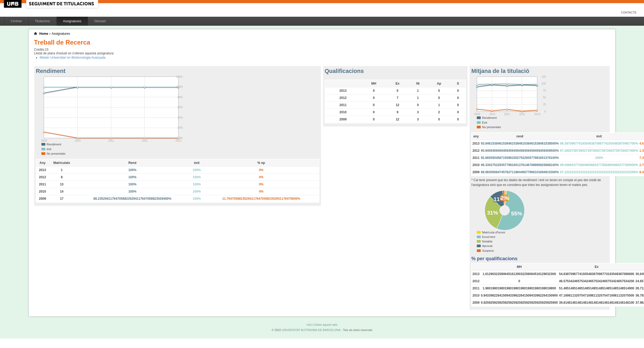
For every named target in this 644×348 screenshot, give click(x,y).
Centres (16, 21)
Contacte (629, 12)
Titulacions (43, 21)
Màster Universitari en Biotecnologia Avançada (73, 58)
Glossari (100, 21)
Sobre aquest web (326, 325)
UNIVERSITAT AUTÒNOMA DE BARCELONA (311, 330)
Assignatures (72, 21)
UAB (13, 4)
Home (44, 34)
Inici (309, 325)
